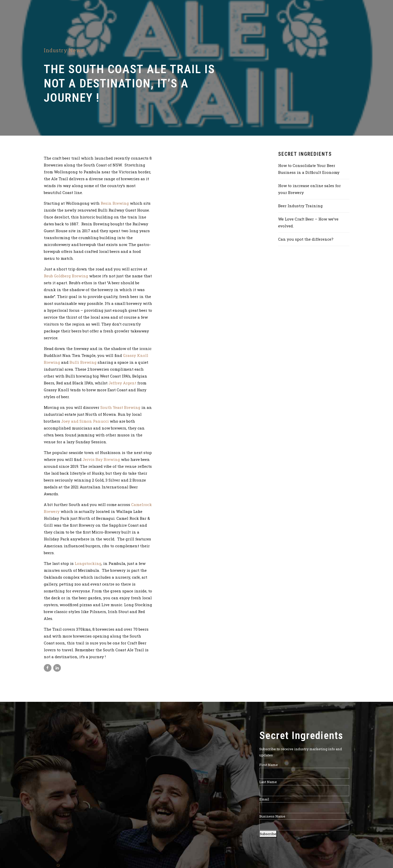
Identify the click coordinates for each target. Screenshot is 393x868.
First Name (269, 765)
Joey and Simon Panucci (85, 421)
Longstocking (88, 563)
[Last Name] (304, 791)
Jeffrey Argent (123, 383)
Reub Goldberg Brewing (66, 276)
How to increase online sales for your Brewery (309, 189)
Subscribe (268, 834)
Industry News (64, 50)
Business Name (272, 817)
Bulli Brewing (83, 362)
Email (264, 799)
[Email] (304, 808)
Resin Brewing (115, 203)
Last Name (268, 782)
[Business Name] (304, 825)
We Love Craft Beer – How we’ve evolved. (308, 222)
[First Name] (304, 773)
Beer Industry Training (300, 206)
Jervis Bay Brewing (101, 459)
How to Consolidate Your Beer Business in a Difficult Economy (309, 169)
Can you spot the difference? (306, 239)
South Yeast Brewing (120, 407)
